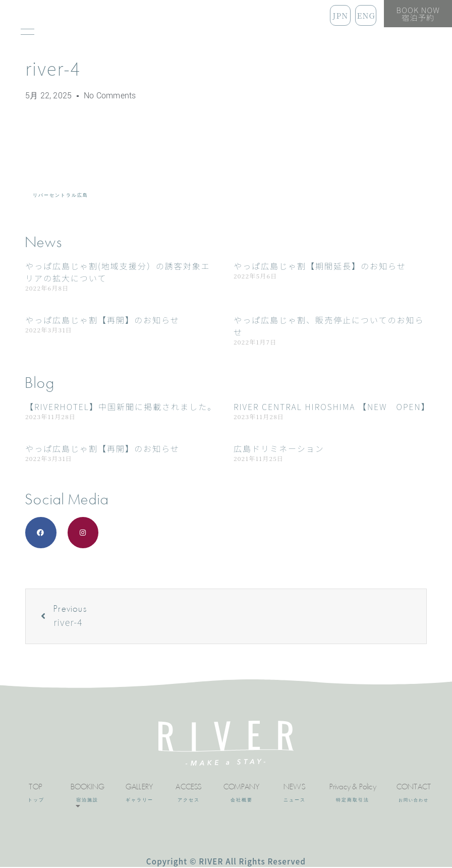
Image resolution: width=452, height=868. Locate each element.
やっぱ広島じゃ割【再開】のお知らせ (102, 320)
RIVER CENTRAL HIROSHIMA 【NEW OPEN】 (332, 407)
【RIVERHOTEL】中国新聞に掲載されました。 (121, 407)
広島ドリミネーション (279, 448)
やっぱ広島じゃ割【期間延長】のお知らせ (320, 266)
